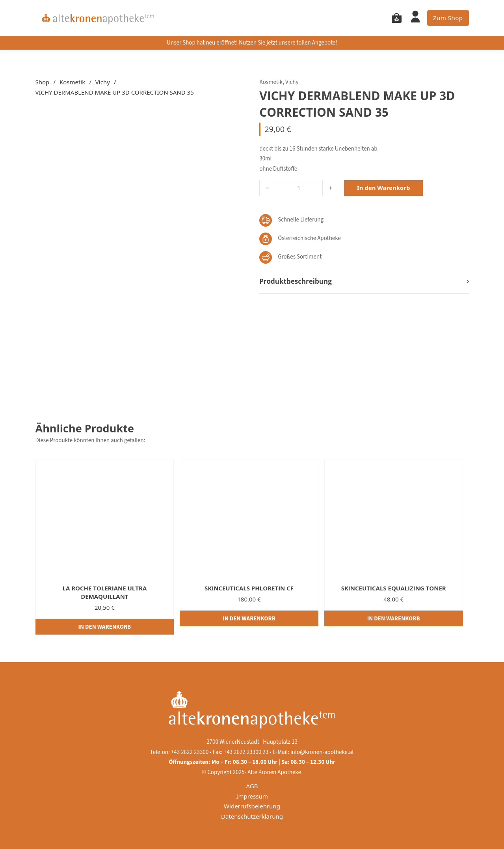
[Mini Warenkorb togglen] (397, 18)
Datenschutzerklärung (252, 816)
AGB (252, 786)
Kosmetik (72, 82)
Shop (43, 82)
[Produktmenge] (299, 188)
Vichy (103, 82)
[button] (364, 282)
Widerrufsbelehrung (252, 806)
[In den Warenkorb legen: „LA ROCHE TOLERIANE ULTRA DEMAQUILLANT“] (105, 627)
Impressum (252, 796)
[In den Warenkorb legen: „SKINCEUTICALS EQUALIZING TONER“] (394, 618)
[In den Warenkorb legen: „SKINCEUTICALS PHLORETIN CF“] (249, 618)
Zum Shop (448, 18)
